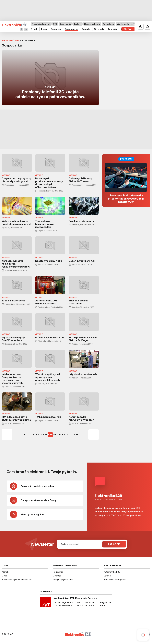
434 (40, 435)
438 (61, 435)
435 (45, 435)
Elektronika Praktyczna (115, 579)
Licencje (57, 576)
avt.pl (102, 606)
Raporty (86, 29)
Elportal (107, 576)
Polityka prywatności (63, 579)
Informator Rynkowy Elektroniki (17, 579)
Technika (113, 29)
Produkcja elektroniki (41, 24)
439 (66, 435)
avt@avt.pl (105, 603)
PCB (55, 24)
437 (55, 435)
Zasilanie (78, 24)
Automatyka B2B (112, 572)
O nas (4, 576)
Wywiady (99, 29)
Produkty (56, 29)
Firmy (44, 29)
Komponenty (65, 24)
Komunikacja (108, 24)
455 (76, 435)
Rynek (34, 29)
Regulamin (58, 572)
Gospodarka (71, 29)
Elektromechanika (92, 24)
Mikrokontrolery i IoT (126, 24)
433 (35, 435)
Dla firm (128, 29)
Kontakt (6, 572)
